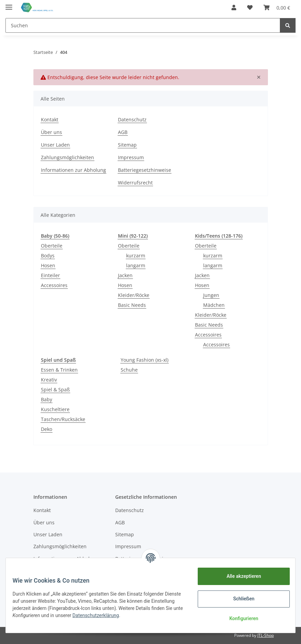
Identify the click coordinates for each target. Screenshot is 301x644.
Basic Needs (132, 305)
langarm (136, 265)
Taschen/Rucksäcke (63, 419)
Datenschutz (132, 119)
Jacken (125, 275)
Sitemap (127, 145)
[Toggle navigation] (9, 4)
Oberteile (52, 246)
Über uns (51, 132)
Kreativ (49, 380)
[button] (234, 8)
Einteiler (50, 275)
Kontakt (50, 119)
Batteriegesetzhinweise (145, 170)
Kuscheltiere (55, 409)
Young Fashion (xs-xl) (145, 360)
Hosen (48, 265)
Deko (47, 429)
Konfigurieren (239, 618)
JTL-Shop (266, 635)
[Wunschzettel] (250, 8)
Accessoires (54, 285)
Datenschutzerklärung (132, 615)
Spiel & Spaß (55, 390)
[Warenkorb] (277, 8)
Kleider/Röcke (134, 295)
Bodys (48, 256)
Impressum (131, 157)
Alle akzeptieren (239, 576)
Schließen (240, 599)
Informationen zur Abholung (73, 170)
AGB (123, 132)
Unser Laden (55, 145)
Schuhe (129, 370)
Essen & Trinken (59, 370)
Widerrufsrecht (135, 183)
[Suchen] (143, 25)
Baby (47, 399)
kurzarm (136, 256)
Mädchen (214, 305)
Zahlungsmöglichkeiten (67, 157)
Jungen (211, 295)
